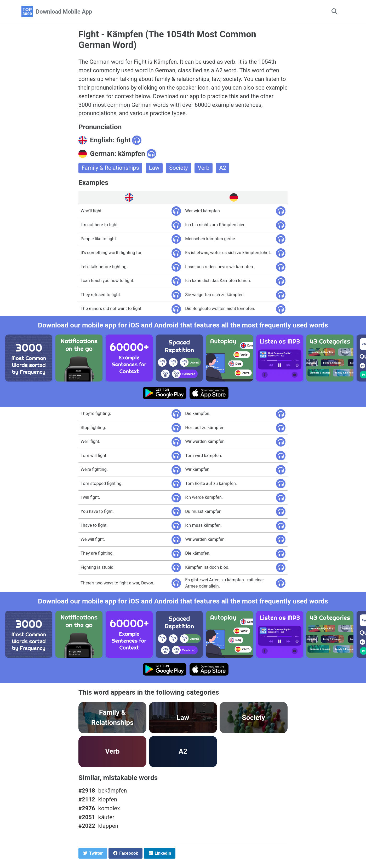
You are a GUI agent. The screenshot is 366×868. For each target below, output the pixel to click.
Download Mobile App (64, 12)
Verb (204, 168)
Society (179, 168)
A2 (223, 168)
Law (155, 168)
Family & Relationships (110, 168)
